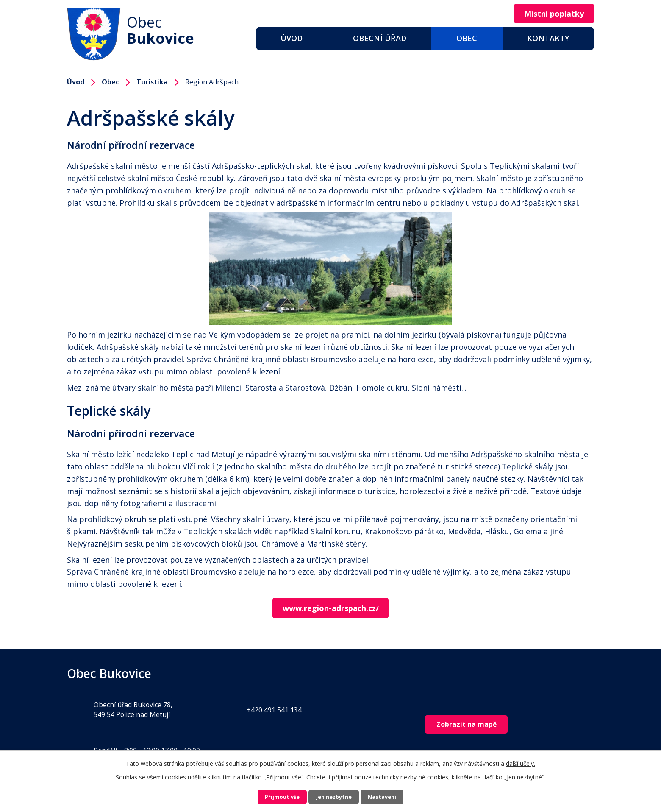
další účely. (521, 761)
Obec (467, 38)
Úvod (292, 38)
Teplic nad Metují (203, 454)
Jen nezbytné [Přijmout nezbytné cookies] (334, 796)
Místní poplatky (549, 14)
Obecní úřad (380, 38)
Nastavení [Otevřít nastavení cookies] (395, 796)
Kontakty (548, 38)
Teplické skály (527, 466)
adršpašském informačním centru (338, 203)
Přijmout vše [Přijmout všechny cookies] (269, 796)
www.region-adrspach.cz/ (331, 608)
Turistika (152, 82)
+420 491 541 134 (274, 711)
